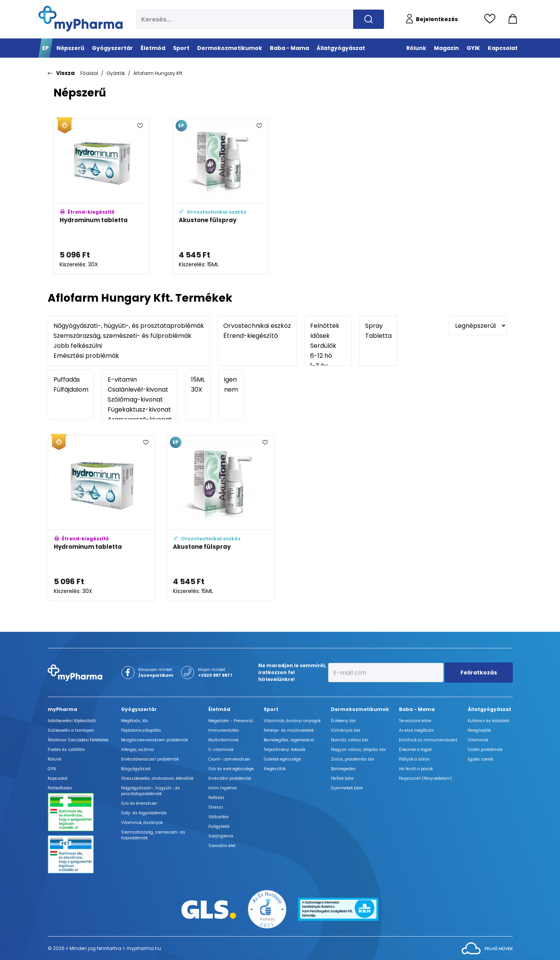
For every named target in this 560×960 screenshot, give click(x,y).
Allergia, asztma (137, 750)
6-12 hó (328, 356)
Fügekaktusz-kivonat (140, 410)
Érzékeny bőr (343, 721)
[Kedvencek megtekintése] (492, 19)
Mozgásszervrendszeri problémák (155, 740)
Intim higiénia (223, 788)
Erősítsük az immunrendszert (428, 740)
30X (198, 390)
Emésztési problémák (129, 356)
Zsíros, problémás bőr (353, 759)
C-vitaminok (221, 750)
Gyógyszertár (139, 709)
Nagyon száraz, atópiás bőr (358, 750)
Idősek (328, 336)
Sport (271, 709)
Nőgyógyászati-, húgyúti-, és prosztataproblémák (129, 326)
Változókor (219, 817)
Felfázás (216, 798)
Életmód (219, 709)
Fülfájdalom (71, 390)
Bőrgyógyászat (136, 769)
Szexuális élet (222, 846)
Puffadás (71, 380)
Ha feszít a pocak (416, 769)
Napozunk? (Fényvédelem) (425, 778)
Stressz (216, 807)
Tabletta (378, 336)
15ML (198, 380)
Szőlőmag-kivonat (140, 400)
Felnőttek (328, 326)
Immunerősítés (224, 730)
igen (231, 380)
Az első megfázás (416, 730)
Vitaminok (478, 740)
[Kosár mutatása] (513, 19)
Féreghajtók (479, 730)
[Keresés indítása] (369, 19)
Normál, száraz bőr (350, 740)
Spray (378, 326)
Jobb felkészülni (129, 346)
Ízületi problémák (485, 750)
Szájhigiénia (221, 836)
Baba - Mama (417, 709)
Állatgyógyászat (489, 709)
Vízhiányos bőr (346, 730)
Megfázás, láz (135, 721)
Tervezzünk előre (415, 721)
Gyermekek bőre (347, 788)
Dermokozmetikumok (360, 709)
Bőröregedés (343, 769)
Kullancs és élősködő (489, 721)
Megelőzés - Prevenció (231, 721)
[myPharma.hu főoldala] (81, 19)
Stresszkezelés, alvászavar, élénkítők (157, 778)
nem (231, 390)
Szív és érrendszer (139, 803)
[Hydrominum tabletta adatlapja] (101, 196)
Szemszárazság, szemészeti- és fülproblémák (129, 336)
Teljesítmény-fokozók (284, 750)
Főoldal (89, 73)
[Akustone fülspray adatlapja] (221, 196)
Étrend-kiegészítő (257, 336)
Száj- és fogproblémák (144, 813)
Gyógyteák (219, 826)
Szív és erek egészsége (231, 769)
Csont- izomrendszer (229, 759)
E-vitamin (140, 380)
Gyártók (116, 73)
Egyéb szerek (480, 759)
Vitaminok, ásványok (142, 823)
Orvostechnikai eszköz (257, 326)
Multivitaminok (223, 740)
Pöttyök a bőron (414, 759)
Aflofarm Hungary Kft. (158, 73)
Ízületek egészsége (282, 759)
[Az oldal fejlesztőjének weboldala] (487, 948)
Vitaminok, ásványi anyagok (292, 721)
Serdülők (328, 346)
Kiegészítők (275, 769)
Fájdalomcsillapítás (141, 730)
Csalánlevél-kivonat (140, 390)
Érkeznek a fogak (415, 750)
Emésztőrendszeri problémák (150, 759)
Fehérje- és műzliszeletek (289, 730)
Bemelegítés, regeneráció (289, 740)
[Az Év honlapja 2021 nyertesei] (267, 909)
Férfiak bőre (342, 778)
